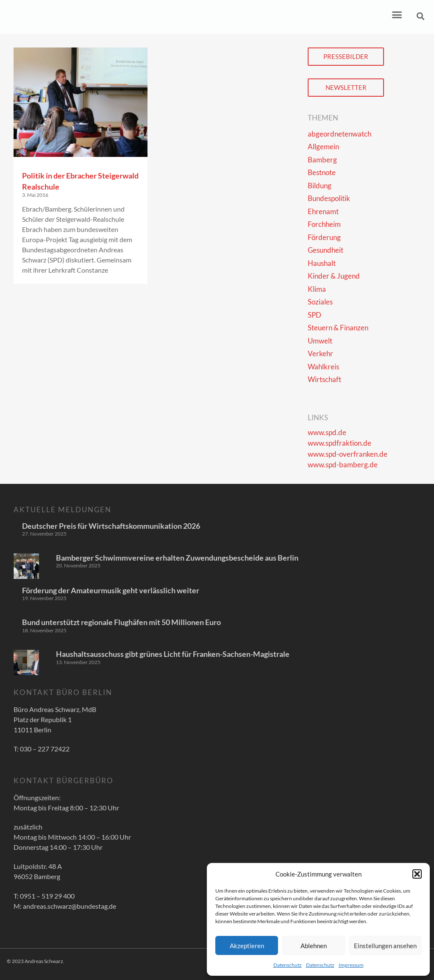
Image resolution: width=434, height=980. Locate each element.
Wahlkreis (323, 367)
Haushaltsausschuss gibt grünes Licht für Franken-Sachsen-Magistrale (173, 654)
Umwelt (320, 341)
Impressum (351, 965)
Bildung (320, 186)
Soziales (320, 302)
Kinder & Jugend (334, 276)
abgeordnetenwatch (339, 134)
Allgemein (323, 147)
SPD (314, 315)
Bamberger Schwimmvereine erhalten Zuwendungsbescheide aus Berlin (177, 558)
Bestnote (322, 172)
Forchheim (324, 224)
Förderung (324, 237)
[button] (417, 874)
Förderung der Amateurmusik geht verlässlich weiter (111, 590)
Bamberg (322, 160)
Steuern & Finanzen (338, 328)
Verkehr (320, 353)
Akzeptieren (247, 946)
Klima (317, 289)
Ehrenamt (323, 211)
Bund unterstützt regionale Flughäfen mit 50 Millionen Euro (121, 622)
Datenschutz (288, 965)
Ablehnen (314, 946)
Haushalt (322, 263)
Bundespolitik (329, 198)
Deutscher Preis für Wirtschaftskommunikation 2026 (111, 526)
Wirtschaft (324, 379)
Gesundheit (325, 250)
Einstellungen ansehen (385, 946)
